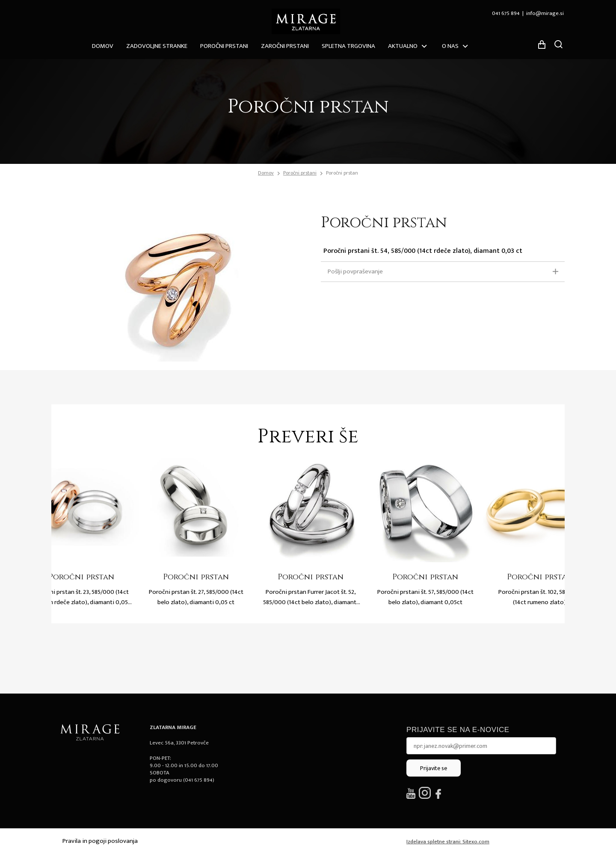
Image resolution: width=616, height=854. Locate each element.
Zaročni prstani (285, 46)
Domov (103, 46)
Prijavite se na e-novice (458, 730)
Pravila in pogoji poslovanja (100, 841)
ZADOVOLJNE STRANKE (157, 46)
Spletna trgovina (348, 46)
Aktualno (403, 46)
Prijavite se (434, 768)
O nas (450, 46)
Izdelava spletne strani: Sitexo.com (448, 842)
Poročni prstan (342, 173)
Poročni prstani (224, 46)
